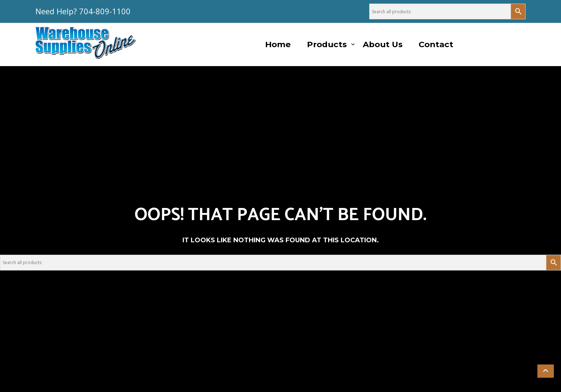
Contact (436, 44)
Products (327, 44)
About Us (383, 44)
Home (278, 44)
